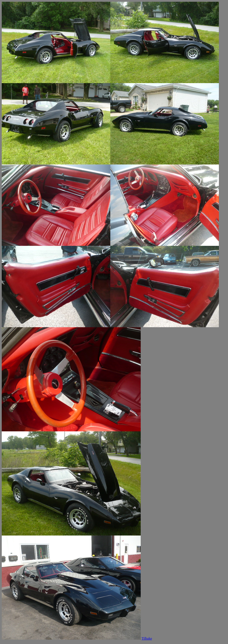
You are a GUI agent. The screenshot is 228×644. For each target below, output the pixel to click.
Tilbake (147, 638)
